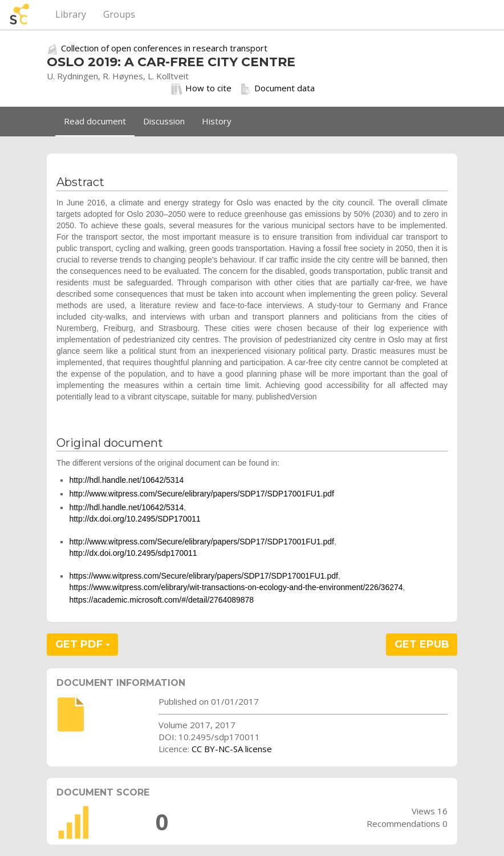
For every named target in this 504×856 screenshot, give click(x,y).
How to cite (201, 88)
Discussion (164, 121)
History (217, 121)
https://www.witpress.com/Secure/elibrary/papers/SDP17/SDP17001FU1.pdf (204, 576)
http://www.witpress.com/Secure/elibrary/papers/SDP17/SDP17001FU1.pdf (202, 494)
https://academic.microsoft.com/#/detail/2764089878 (161, 600)
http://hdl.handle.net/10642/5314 (126, 480)
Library (71, 14)
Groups (119, 14)
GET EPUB (422, 644)
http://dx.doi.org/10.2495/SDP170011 (135, 519)
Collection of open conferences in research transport (164, 48)
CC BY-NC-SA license (232, 749)
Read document (95, 121)
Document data (277, 88)
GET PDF (83, 644)
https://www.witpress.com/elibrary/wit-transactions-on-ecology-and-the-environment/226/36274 (236, 587)
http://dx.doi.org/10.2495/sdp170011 (133, 553)
